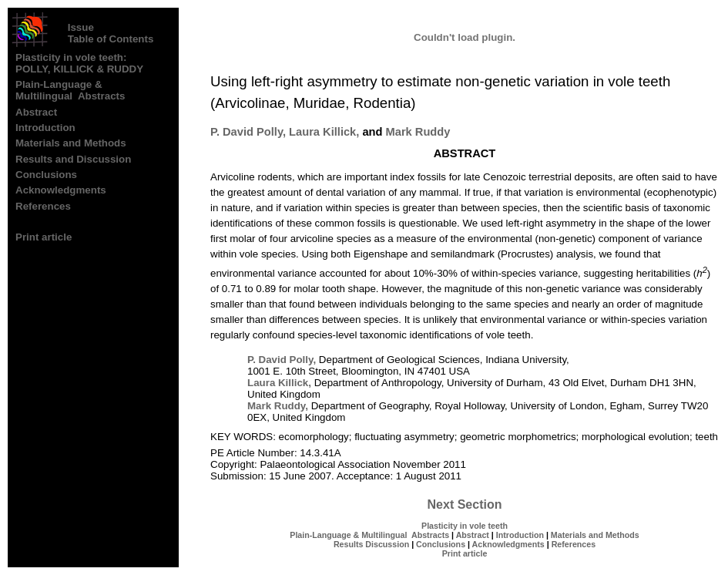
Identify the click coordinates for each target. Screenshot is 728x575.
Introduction (45, 128)
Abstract (36, 112)
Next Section (465, 504)
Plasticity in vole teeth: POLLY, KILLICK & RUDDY (79, 63)
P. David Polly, (248, 132)
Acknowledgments (61, 190)
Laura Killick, (324, 132)
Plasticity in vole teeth (465, 526)
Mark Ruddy (418, 132)
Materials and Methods (71, 143)
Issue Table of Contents (111, 33)
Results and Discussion (73, 159)
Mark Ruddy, (278, 406)
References (43, 206)
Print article (44, 237)
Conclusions (46, 175)
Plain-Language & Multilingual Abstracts (70, 90)
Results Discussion (372, 544)
